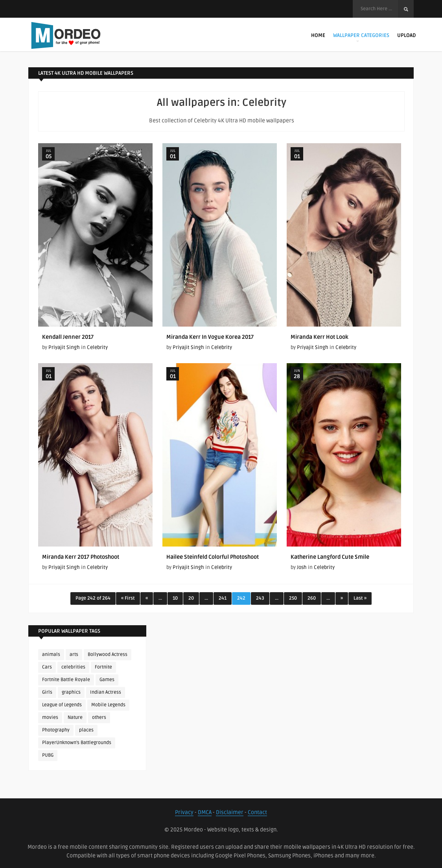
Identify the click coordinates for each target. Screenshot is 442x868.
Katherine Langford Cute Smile (330, 557)
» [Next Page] (342, 598)
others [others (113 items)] (99, 717)
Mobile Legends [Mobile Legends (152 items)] (108, 705)
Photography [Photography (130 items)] (56, 730)
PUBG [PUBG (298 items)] (48, 755)
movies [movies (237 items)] (50, 717)
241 (223, 598)
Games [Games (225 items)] (107, 680)
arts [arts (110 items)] (74, 655)
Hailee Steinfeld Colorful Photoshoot (213, 557)
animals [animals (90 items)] (51, 655)
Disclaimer (230, 812)
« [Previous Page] (147, 598)
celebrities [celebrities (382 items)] (73, 667)
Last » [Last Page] (360, 598)
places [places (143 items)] (86, 730)
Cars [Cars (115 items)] (47, 667)
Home (318, 35)
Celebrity (97, 347)
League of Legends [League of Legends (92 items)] (62, 705)
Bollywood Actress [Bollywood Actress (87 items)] (108, 655)
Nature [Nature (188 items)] (75, 717)
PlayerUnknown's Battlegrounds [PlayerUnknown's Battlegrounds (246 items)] (77, 743)
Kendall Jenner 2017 (68, 337)
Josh (302, 567)
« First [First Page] (128, 598)
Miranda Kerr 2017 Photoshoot (81, 557)
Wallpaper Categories (361, 37)
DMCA (205, 812)
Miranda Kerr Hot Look (320, 337)
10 (175, 598)
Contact (257, 812)
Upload (406, 35)
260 (312, 598)
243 (260, 598)
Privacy (184, 812)
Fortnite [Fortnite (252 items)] (103, 667)
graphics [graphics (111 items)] (71, 692)
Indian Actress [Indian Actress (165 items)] (106, 692)
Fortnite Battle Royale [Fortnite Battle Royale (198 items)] (66, 680)
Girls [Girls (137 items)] (47, 692)
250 (293, 598)
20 (191, 598)
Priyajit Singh (64, 347)
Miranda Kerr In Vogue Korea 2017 (210, 337)
